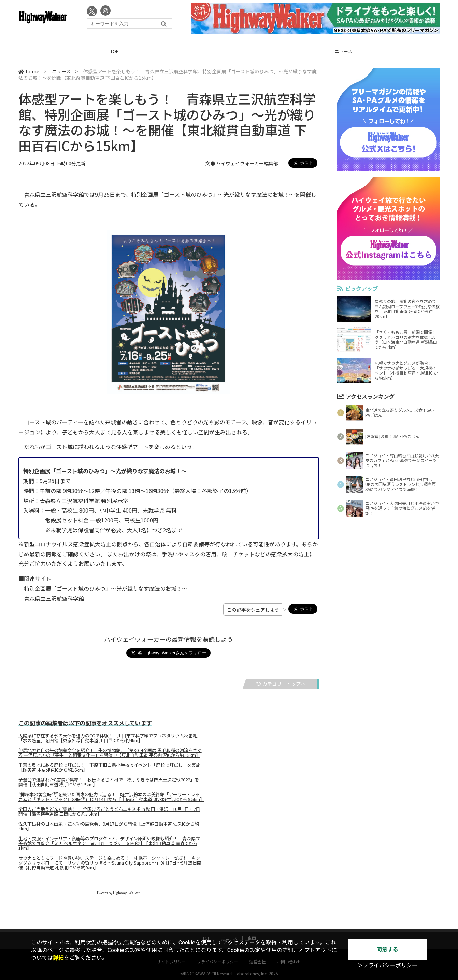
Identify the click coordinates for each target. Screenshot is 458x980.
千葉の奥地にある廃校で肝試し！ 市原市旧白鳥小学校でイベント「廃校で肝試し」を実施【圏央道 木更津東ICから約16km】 (109, 767)
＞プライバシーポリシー (387, 965)
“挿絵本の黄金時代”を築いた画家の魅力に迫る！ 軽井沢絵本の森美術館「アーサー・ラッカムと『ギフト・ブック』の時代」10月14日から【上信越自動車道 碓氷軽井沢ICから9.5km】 (111, 797)
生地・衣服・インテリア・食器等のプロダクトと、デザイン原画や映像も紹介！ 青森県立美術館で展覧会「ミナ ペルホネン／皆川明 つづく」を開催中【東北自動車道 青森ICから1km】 (109, 843)
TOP (114, 51)
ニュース (343, 51)
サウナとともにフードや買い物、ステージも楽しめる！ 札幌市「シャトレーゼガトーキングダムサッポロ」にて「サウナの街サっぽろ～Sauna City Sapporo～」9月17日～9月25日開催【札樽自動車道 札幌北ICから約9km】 (110, 863)
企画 (252, 932)
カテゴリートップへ (281, 684)
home (29, 71)
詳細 (58, 958)
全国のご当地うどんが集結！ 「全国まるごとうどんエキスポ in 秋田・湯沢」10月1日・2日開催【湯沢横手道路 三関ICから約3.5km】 (109, 812)
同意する (387, 949)
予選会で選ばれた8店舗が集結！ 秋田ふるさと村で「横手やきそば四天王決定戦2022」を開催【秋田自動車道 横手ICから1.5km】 (109, 782)
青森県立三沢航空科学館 (54, 598)
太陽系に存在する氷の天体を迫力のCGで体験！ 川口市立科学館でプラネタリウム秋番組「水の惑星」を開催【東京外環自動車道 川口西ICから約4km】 (108, 738)
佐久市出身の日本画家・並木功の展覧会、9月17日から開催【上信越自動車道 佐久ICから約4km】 (109, 826)
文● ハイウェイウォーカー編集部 (242, 164)
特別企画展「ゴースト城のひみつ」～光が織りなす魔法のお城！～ (106, 588)
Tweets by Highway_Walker (118, 893)
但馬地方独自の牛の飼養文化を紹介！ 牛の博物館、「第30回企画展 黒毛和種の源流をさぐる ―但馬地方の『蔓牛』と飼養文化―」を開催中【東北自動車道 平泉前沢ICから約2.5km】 (110, 753)
